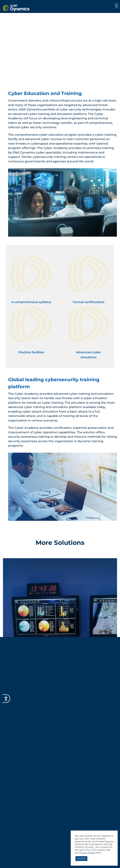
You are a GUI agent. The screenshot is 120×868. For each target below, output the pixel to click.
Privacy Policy (87, 853)
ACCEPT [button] (81, 858)
